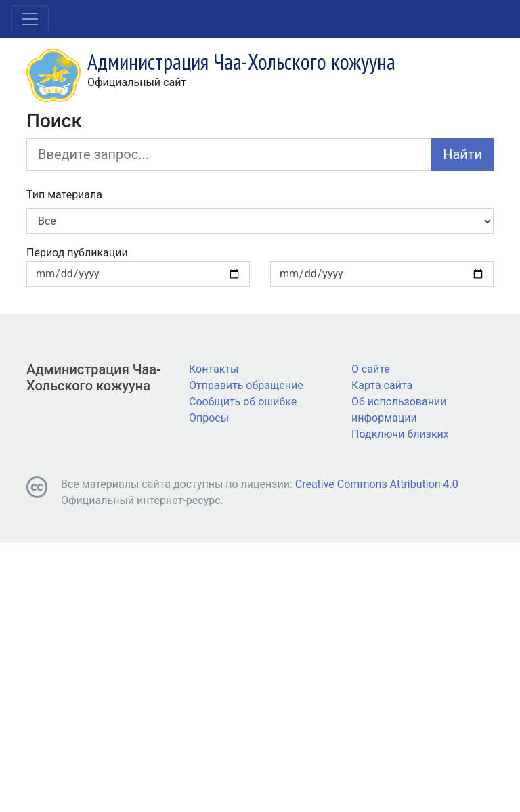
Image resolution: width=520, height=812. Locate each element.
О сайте (371, 369)
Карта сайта (382, 385)
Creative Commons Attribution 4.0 (377, 484)
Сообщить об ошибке (243, 402)
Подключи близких (400, 434)
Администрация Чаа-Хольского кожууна (94, 378)
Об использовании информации (399, 410)
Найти (462, 154)
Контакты (214, 369)
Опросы (209, 418)
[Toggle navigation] (30, 19)
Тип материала (64, 195)
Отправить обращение (246, 385)
